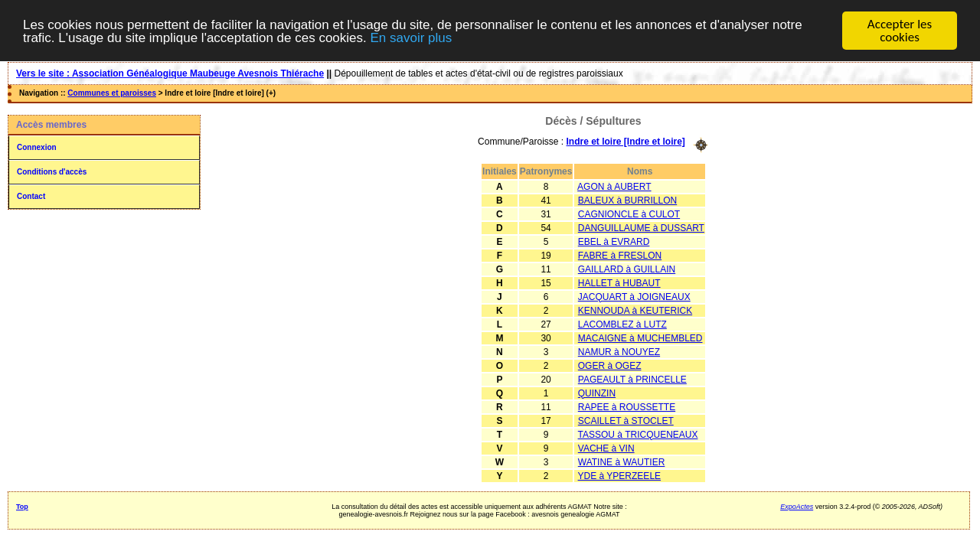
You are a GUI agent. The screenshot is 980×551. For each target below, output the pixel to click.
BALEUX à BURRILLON (627, 200)
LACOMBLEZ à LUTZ (622, 324)
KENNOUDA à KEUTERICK (635, 310)
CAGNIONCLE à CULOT (629, 214)
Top (22, 506)
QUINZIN (597, 393)
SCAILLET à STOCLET (626, 420)
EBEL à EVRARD (614, 241)
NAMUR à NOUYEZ (619, 351)
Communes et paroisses (112, 93)
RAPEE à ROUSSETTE (627, 406)
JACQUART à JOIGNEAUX (634, 296)
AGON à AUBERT (614, 186)
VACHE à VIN (606, 448)
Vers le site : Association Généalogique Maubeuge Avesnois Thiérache (170, 73)
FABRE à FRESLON (620, 255)
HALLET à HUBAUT (619, 282)
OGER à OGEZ (610, 365)
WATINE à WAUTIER (622, 461)
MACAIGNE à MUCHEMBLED (640, 337)
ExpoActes (797, 506)
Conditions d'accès (52, 172)
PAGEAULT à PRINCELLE (632, 379)
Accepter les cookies (900, 31)
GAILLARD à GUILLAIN (627, 269)
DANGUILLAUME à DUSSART (641, 227)
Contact (31, 196)
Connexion (37, 147)
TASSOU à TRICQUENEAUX (638, 434)
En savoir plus (411, 37)
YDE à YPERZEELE (620, 475)
